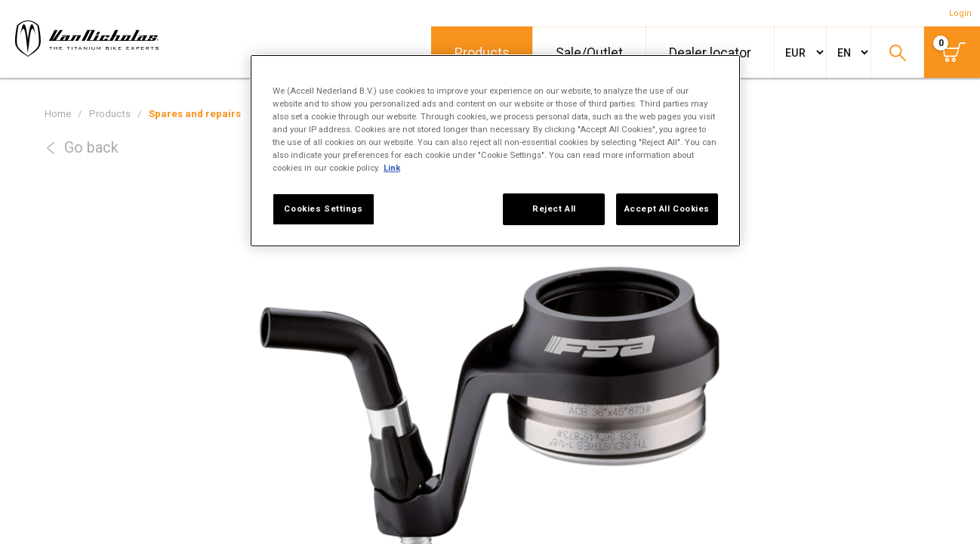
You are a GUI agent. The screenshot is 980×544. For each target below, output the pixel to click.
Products (482, 53)
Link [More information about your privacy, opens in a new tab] (392, 168)
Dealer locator (710, 53)
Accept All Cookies (667, 209)
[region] (495, 151)
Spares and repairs (195, 114)
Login (960, 13)
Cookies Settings (323, 209)
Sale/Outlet (589, 53)
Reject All (554, 209)
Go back (91, 148)
